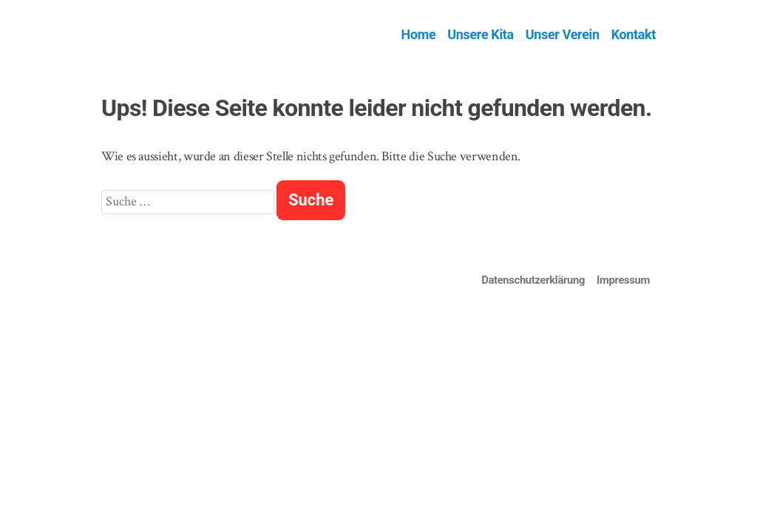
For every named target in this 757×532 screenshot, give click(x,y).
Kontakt (634, 34)
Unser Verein (563, 34)
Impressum (623, 280)
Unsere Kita (481, 34)
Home (419, 34)
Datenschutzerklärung (533, 280)
